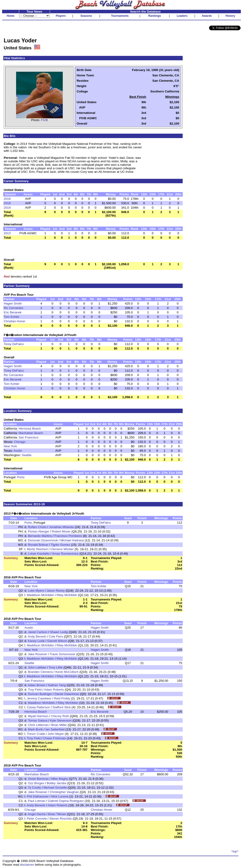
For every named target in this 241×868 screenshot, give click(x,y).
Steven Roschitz (61, 819)
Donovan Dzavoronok (43, 540)
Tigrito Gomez (60, 545)
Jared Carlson (38, 632)
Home (10, 16)
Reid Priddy (62, 698)
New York (10, 446)
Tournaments (120, 16)
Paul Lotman (37, 801)
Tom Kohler (12, 317)
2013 (7, 233)
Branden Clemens (40, 672)
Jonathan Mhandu (61, 527)
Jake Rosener (38, 654)
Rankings (155, 16)
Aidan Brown (37, 685)
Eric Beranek (13, 312)
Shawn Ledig (59, 632)
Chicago (20, 442)
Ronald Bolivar (38, 545)
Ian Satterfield (55, 729)
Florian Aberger (39, 531)
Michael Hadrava (72, 540)
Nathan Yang (57, 685)
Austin (18, 451)
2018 (7, 203)
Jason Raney (56, 591)
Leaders (182, 16)
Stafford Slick (62, 707)
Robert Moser (61, 531)
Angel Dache (37, 814)
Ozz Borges (36, 783)
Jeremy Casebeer (39, 698)
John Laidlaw (37, 667)
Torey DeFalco (14, 344)
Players (61, 16)
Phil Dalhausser (38, 796)
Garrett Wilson (57, 641)
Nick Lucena (60, 796)
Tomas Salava (38, 721)
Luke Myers (36, 591)
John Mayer (56, 734)
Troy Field (35, 690)
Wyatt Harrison (38, 716)
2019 (7, 208)
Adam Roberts (54, 690)
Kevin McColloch (67, 672)
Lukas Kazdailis (39, 554)
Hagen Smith (13, 303)
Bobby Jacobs (56, 783)
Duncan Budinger (40, 694)
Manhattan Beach (31, 433)
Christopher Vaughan (64, 792)
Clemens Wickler (62, 549)
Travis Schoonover (63, 654)
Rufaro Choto (37, 527)
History (230, 16)
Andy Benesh (37, 636)
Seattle (27, 455)
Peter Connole (37, 819)
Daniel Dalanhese (67, 694)
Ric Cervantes (14, 308)
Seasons (86, 16)
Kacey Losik (36, 641)
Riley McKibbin (67, 595)
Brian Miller (59, 725)
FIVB (45, 120)
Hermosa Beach (30, 429)
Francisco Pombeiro (68, 536)
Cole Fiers (56, 636)
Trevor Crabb (36, 734)
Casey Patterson (38, 707)
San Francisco (29, 437)
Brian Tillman (57, 814)
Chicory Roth (60, 716)
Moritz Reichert (37, 549)
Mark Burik (35, 729)
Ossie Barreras (38, 779)
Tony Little (56, 667)
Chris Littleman (38, 725)
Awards (207, 16)
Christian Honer (15, 321)
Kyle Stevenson (61, 721)
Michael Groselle (55, 788)
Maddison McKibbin (40, 595)
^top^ (235, 851)
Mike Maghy (60, 779)
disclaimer (27, 865)
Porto (21, 477)
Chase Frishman (55, 738)
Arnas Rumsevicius (65, 554)
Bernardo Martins (40, 536)
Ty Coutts (34, 788)
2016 (7, 199)
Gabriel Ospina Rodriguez (66, 801)
